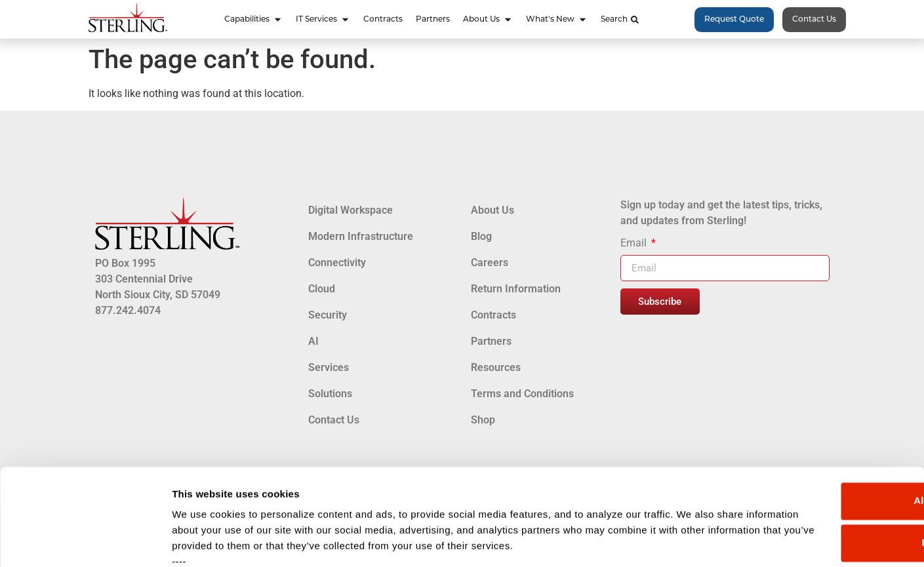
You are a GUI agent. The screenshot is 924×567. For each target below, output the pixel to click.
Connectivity (337, 263)
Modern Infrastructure (361, 236)
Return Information (516, 289)
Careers (490, 263)
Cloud (322, 289)
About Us (492, 210)
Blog (481, 236)
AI (313, 341)
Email (635, 244)
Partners (491, 341)
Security (328, 315)
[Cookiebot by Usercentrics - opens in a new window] (85, 541)
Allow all (815, 382)
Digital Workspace (351, 210)
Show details (202, 541)
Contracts (493, 315)
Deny (815, 424)
